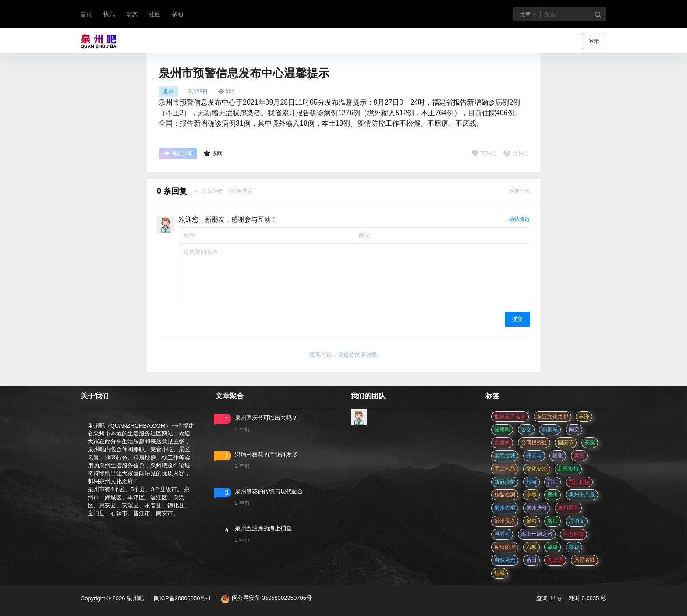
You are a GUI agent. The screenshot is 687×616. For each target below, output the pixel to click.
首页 (86, 14)
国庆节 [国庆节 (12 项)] (566, 443)
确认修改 (520, 219)
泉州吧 (134, 598)
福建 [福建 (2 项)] (552, 547)
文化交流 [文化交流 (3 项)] (537, 469)
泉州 (168, 92)
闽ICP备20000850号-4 (182, 598)
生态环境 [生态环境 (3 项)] (574, 534)
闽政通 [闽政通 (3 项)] (555, 560)
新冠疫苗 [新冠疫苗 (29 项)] (505, 482)
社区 (155, 14)
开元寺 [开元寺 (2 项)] (534, 456)
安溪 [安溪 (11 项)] (590, 443)
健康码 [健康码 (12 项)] (502, 429)
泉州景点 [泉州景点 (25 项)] (505, 521)
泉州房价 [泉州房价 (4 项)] (537, 508)
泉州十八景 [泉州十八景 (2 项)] (582, 495)
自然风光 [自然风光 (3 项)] (505, 560)
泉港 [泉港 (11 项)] (531, 521)
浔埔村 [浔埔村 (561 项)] (502, 534)
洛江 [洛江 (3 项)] (552, 521)
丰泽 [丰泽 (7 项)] (584, 417)
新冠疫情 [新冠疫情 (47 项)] (568, 469)
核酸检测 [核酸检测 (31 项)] (505, 495)
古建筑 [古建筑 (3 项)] (502, 443)
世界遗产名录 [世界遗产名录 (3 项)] (510, 417)
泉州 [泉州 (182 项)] (552, 495)
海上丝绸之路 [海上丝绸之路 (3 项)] (537, 534)
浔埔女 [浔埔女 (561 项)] (577, 521)
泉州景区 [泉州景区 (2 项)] (568, 508)
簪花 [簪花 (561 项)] (574, 547)
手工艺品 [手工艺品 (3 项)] (505, 469)
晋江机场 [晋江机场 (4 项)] (579, 482)
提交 (517, 319)
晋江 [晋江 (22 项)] (552, 482)
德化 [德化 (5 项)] (558, 456)
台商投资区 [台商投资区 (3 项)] (534, 443)
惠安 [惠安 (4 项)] (579, 456)
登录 (594, 41)
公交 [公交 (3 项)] (526, 429)
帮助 (177, 14)
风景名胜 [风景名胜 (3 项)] (584, 560)
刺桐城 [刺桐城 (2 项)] (550, 429)
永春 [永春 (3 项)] (531, 495)
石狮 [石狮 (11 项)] (531, 547)
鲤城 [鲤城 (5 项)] (499, 573)
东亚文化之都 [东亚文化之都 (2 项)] (552, 417)
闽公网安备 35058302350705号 (266, 599)
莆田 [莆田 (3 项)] (531, 560)
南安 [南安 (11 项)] (574, 429)
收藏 (213, 153)
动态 (132, 14)
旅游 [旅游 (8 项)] (531, 482)
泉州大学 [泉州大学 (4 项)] (505, 508)
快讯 (109, 14)
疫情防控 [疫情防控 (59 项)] (505, 547)
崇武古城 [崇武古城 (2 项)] (505, 456)
